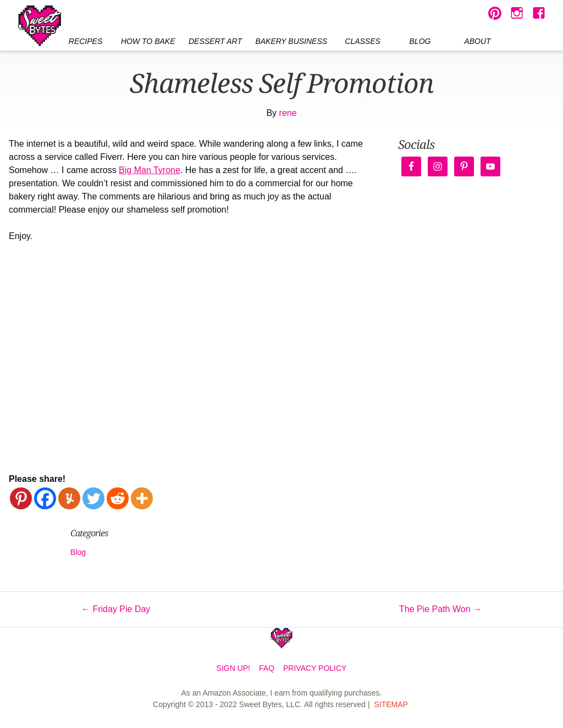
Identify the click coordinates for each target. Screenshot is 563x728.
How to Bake (148, 41)
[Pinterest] (21, 498)
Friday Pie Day (116, 609)
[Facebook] (45, 498)
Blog (420, 41)
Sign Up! (233, 668)
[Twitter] (93, 498)
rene (288, 113)
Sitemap (391, 704)
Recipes (85, 41)
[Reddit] (118, 498)
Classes (363, 41)
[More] (142, 498)
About (477, 41)
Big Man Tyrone (150, 170)
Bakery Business (291, 41)
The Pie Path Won (440, 609)
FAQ (267, 668)
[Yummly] (69, 498)
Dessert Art (215, 41)
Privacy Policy (315, 668)
